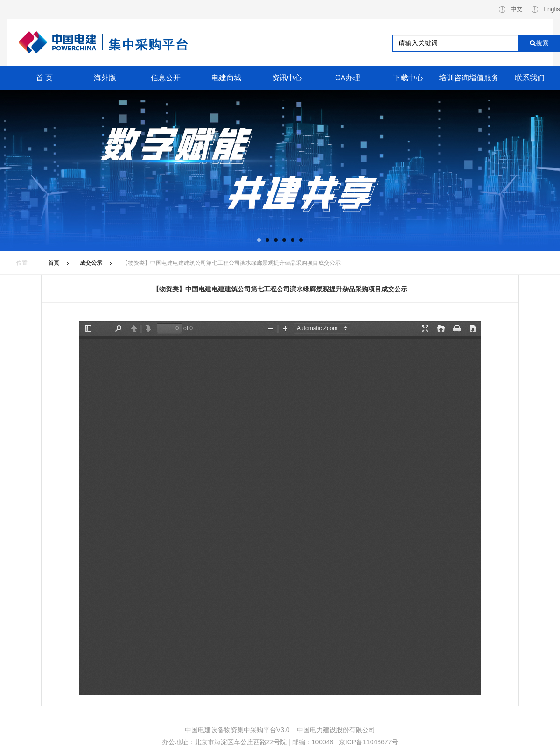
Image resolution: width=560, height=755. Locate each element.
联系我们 (530, 78)
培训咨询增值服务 (469, 78)
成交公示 (91, 263)
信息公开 (166, 78)
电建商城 (226, 78)
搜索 (539, 43)
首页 (54, 263)
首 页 (44, 78)
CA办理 (348, 78)
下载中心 (408, 78)
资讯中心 (287, 78)
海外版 (105, 78)
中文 (511, 9)
